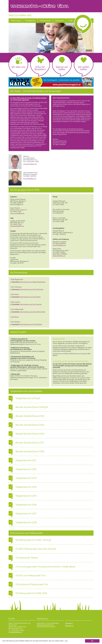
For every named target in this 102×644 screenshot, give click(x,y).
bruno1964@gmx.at (59, 146)
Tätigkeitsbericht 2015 (26, 496)
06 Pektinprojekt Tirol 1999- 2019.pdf (33, 540)
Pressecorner (45, 21)
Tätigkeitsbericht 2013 (26, 478)
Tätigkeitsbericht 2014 (26, 487)
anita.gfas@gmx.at (59, 256)
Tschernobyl (16, 21)
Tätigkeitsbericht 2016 (26, 504)
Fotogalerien (30, 21)
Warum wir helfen (62, 68)
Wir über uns (18, 67)
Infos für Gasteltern (40, 68)
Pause (89, 51)
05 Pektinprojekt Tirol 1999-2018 (31, 593)
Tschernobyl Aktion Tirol (52, 7)
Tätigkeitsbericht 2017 (26, 513)
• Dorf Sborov (15, 317)
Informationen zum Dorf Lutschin (26, 304)
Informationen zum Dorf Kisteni (25, 297)
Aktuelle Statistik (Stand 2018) (30, 451)
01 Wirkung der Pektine (27, 557)
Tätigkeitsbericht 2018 (26, 522)
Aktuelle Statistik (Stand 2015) (30, 425)
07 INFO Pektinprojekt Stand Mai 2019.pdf (36, 549)
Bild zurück (87, 51)
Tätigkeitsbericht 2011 (26, 460)
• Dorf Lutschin (15, 302)
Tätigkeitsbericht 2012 (26, 469)
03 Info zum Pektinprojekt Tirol (31, 575)
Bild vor (91, 51)
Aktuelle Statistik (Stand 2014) (30, 416)
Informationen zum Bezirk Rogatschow (28, 282)
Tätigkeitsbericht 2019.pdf (28, 398)
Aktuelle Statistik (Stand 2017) (30, 442)
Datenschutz (69, 626)
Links (70, 21)
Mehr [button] (66, 641)
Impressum (69, 623)
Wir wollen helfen (84, 68)
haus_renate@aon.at (17, 213)
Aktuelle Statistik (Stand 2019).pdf (32, 407)
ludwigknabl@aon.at (30, 164)
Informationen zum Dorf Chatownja (27, 289)
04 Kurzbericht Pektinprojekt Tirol (32, 584)
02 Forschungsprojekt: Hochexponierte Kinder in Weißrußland (45, 566)
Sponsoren (60, 21)
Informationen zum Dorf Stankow (26, 324)
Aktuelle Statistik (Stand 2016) (30, 433)
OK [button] (92, 641)
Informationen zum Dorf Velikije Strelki (28, 312)
